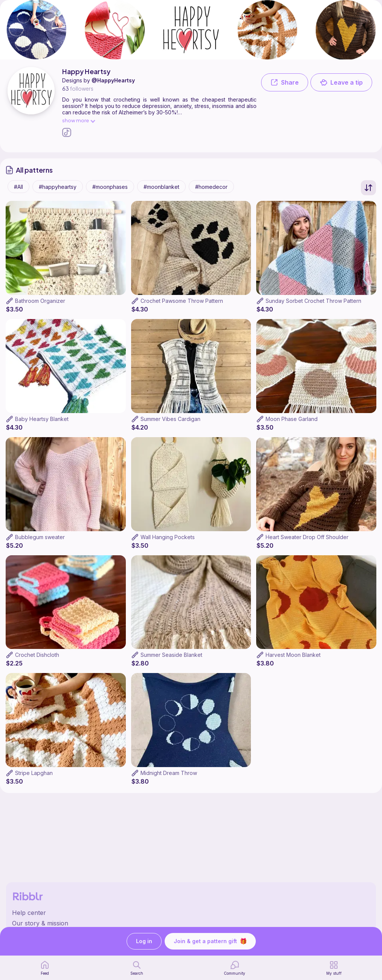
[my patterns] (334, 968)
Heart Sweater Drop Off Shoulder (307, 537)
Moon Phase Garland (292, 419)
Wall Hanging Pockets (168, 537)
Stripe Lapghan (34, 773)
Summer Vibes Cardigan (170, 419)
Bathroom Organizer (40, 301)
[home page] (45, 968)
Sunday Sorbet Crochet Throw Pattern (313, 301)
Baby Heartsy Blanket (42, 419)
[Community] (235, 968)
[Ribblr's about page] (191, 923)
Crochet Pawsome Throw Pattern (182, 301)
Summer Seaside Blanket (171, 655)
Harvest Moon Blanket (293, 655)
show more (78, 120)
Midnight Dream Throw (169, 773)
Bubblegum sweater (40, 537)
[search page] (137, 968)
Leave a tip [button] (341, 82)
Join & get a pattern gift (210, 941)
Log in (144, 941)
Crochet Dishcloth (37, 655)
